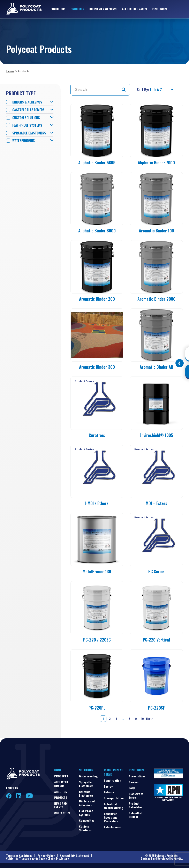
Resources (159, 9)
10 (142, 718)
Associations (137, 776)
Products (77, 9)
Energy (108, 786)
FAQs (132, 788)
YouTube (29, 796)
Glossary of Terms (136, 796)
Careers (134, 782)
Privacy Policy (46, 855)
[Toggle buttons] (180, 363)
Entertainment (113, 827)
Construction (113, 780)
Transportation (114, 798)
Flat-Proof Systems (27, 125)
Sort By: (143, 90)
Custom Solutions (26, 118)
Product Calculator (135, 805)
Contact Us (62, 813)
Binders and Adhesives (87, 803)
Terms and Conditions (19, 855)
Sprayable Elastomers (29, 133)
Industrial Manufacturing (114, 806)
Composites (87, 820)
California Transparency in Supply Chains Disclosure (37, 858)
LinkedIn (19, 796)
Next (150, 719)
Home (10, 71)
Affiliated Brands (134, 9)
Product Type (21, 93)
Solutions (58, 9)
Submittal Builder (135, 815)
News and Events (61, 805)
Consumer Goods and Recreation (111, 817)
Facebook (9, 796)
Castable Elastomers (28, 110)
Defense (109, 792)
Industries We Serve (103, 9)
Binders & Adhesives (27, 102)
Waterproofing (24, 141)
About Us (61, 792)
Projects (61, 797)
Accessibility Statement (74, 855)
